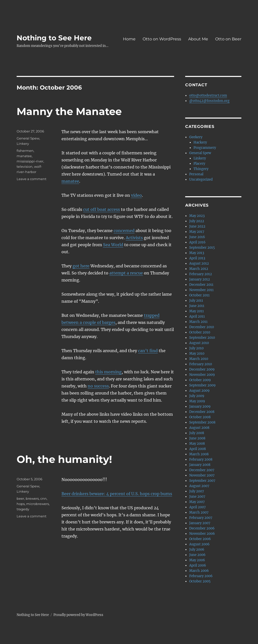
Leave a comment (31, 179)
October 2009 (200, 380)
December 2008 (202, 412)
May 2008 (197, 444)
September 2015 (202, 248)
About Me (198, 39)
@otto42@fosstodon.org (209, 101)
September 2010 (202, 338)
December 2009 (202, 369)
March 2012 (199, 269)
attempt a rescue (126, 273)
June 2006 (197, 555)
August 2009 (199, 391)
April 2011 (197, 316)
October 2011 (199, 295)
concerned (124, 231)
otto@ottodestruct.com (208, 95)
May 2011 (197, 311)
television (25, 166)
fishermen (25, 151)
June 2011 (197, 306)
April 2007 (198, 507)
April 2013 (197, 258)
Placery (199, 164)
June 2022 (197, 226)
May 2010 (197, 354)
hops (21, 504)
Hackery (200, 142)
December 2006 (202, 528)
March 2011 (198, 322)
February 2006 (201, 576)
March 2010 (199, 359)
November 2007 (202, 475)
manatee (70, 181)
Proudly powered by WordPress (78, 615)
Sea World (113, 245)
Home (129, 39)
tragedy (23, 509)
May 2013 (197, 253)
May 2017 (197, 232)
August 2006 (199, 544)
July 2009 (197, 396)
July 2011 (196, 301)
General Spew (28, 138)
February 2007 (201, 518)
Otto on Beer (228, 39)
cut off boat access (102, 209)
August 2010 (199, 343)
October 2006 (200, 539)
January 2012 (200, 279)
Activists (134, 238)
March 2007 (199, 512)
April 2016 (197, 242)
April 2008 (198, 449)
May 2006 (197, 560)
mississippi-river (30, 161)
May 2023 (197, 216)
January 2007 (200, 523)
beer (20, 498)
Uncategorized (201, 179)
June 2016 (197, 237)
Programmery (205, 148)
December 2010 (202, 327)
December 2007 (202, 470)
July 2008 (197, 433)
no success (98, 386)
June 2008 (197, 438)
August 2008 (199, 428)
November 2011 (201, 290)
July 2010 (196, 348)
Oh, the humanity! (64, 459)
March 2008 (199, 454)
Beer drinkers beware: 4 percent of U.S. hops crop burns (117, 494)
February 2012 (201, 274)
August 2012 (199, 263)
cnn (43, 498)
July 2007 (197, 491)
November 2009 (202, 375)
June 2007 (197, 497)
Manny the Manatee (69, 111)
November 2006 (202, 534)
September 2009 (202, 385)
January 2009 (200, 407)
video (136, 195)
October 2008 (200, 417)
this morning (108, 372)
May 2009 (197, 401)
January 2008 (200, 465)
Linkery (23, 144)
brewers (32, 498)
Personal (196, 174)
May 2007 (197, 502)
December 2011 (201, 285)
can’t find (148, 351)
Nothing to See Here (54, 38)
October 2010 (200, 332)
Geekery (196, 137)
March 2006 (199, 571)
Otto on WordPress (162, 39)
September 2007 (202, 481)
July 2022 (197, 221)
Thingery (201, 169)
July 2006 (197, 550)
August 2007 (199, 486)
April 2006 (198, 565)
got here (81, 266)
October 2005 (200, 581)
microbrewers (38, 504)
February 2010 (201, 364)
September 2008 (202, 422)
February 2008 (201, 459)
